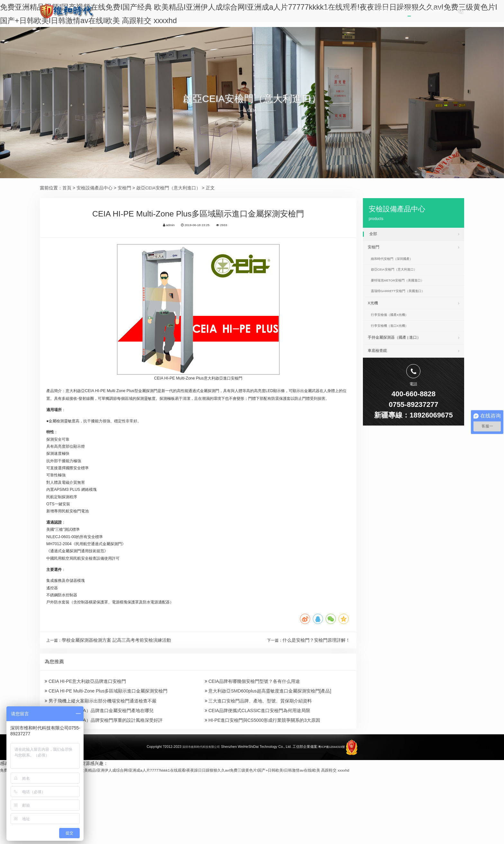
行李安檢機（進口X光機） (395, 343)
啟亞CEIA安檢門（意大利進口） (169, 188)
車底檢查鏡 (414, 372)
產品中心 (401, 11)
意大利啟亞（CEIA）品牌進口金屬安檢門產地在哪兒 (99, 776)
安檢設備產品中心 (94, 188)
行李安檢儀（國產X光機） (395, 330)
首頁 (301, 11)
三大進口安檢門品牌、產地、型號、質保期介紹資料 (258, 764)
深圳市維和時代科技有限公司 (198, 817)
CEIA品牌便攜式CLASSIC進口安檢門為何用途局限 (257, 776)
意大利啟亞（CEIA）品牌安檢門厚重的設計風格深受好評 (104, 788)
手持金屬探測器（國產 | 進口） (414, 356)
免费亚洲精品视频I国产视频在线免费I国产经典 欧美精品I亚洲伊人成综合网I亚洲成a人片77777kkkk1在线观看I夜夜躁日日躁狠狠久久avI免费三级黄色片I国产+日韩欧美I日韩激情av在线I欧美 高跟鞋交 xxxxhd (205, 840)
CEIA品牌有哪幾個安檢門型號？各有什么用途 (252, 741)
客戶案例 (366, 11)
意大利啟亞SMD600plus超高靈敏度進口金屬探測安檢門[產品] (268, 753)
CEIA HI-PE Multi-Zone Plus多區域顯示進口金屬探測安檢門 (106, 753)
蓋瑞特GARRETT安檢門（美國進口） (405, 302)
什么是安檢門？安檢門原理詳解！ (316, 697)
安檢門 (124, 188)
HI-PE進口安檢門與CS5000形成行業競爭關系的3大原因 (263, 788)
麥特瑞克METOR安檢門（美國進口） (405, 289)
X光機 (414, 316)
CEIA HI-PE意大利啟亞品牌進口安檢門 (85, 741)
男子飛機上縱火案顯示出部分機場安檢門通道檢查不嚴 (101, 764)
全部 (414, 234)
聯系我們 (436, 11)
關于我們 (331, 11)
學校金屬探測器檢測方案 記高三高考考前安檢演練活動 (119, 697)
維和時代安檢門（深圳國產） (398, 264)
